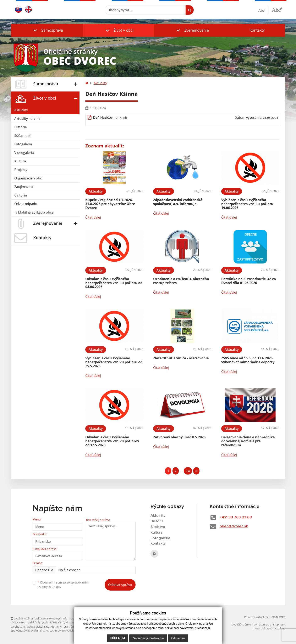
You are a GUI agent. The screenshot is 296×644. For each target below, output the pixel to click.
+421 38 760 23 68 (236, 517)
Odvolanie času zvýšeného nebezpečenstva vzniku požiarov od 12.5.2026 (112, 441)
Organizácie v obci (28, 178)
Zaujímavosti (24, 187)
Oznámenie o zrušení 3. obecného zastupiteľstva (181, 281)
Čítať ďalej (93, 217)
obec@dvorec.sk (234, 526)
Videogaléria (24, 153)
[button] (47, 30)
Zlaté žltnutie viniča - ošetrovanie (181, 358)
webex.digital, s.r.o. (38, 627)
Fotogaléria (23, 144)
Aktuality (21, 110)
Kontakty (257, 30)
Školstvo (158, 527)
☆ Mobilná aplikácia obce (34, 212)
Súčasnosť (22, 136)
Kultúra (20, 161)
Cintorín (21, 195)
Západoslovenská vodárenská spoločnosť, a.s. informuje (178, 202)
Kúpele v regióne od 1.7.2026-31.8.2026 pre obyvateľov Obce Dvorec (110, 204)
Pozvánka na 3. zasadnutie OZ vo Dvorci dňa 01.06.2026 (249, 281)
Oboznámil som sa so (63, 585)
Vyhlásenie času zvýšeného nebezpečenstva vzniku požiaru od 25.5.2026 (114, 362)
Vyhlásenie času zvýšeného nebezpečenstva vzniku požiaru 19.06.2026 (247, 204)
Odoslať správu (120, 585)
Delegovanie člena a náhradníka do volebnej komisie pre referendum (248, 441)
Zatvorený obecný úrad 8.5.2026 (179, 437)
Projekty (21, 170)
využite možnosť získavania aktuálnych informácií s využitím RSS (52, 618)
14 (188, 471)
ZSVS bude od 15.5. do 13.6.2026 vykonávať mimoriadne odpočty (248, 360)
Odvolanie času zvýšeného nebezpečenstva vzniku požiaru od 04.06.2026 (114, 283)
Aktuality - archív (27, 119)
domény (56, 627)
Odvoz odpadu (26, 204)
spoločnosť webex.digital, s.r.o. (30, 630)
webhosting (18, 627)
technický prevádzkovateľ (66, 630)
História (21, 127)
